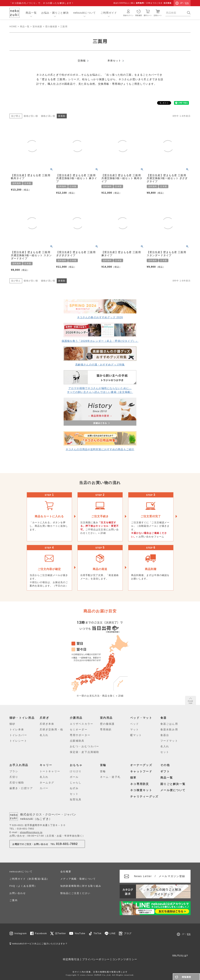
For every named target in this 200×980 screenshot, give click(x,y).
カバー (44, 788)
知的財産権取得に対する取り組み (81, 886)
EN (187, 3)
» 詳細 (102, 533)
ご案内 (14, 900)
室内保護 (37, 27)
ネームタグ (47, 783)
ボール (74, 777)
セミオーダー (79, 729)
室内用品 (106, 718)
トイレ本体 (17, 729)
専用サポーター (80, 735)
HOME (13, 27)
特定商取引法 (71, 959)
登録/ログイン (128, 13)
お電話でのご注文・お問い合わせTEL (45, 844)
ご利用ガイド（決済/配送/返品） (29, 879)
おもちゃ (76, 765)
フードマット (169, 741)
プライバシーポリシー (96, 959)
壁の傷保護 (51, 27)
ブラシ (14, 771)
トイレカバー (18, 735)
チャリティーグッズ (144, 796)
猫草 (133, 778)
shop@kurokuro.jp (31, 832)
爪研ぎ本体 (47, 724)
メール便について (173, 790)
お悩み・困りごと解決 (55, 13)
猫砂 (12, 724)
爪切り (14, 777)
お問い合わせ (18, 893)
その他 (165, 765)
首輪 (103, 765)
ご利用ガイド (109, 13)
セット (165, 752)
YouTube (80, 933)
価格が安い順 (31, 116)
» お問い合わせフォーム (150, 537)
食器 (164, 718)
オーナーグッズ (141, 765)
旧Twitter (61, 933)
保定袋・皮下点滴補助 (84, 752)
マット (135, 729)
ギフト (165, 771)
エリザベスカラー (82, 724)
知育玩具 (76, 799)
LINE (113, 933)
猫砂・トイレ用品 (22, 718)
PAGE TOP (191, 701)
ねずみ (74, 788)
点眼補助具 (77, 741)
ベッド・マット (141, 718)
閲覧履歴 (139, 13)
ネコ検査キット (141, 790)
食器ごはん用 (169, 724)
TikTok (97, 933)
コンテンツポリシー (125, 959)
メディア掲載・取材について (78, 879)
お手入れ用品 (19, 765)
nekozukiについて (85, 13)
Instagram (21, 933)
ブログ (128, 933)
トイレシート (18, 741)
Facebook (41, 933)
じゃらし (76, 783)
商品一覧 (31, 13)
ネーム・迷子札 (110, 777)
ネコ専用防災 (140, 784)
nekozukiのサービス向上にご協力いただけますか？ (39, 944)
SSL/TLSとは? (180, 956)
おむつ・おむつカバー (84, 746)
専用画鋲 (106, 729)
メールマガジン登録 (160, 876)
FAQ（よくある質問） (23, 886)
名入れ (44, 735)
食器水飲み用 (169, 729)
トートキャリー (50, 771)
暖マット (136, 735)
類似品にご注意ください (75, 893)
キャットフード (141, 771)
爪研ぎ (44, 718)
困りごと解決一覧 (173, 784)
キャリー (46, 765)
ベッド (135, 724)
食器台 (165, 735)
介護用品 (76, 718)
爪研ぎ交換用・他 (51, 729)
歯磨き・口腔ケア (21, 788)
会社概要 (66, 872)
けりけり (76, 771)
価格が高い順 (48, 116)
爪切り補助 (17, 783)
